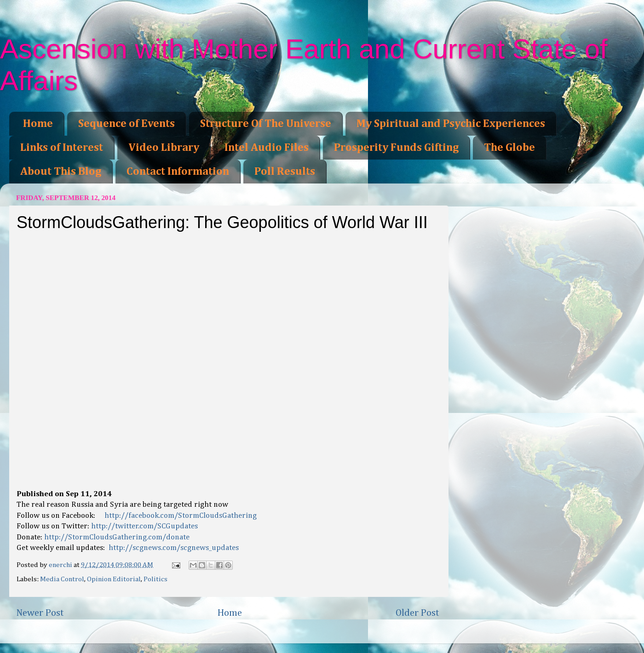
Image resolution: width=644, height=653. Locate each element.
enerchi (61, 565)
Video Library (164, 148)
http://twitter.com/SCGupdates (144, 526)
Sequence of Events (126, 124)
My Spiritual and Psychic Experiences (451, 124)
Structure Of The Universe (266, 124)
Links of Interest (62, 148)
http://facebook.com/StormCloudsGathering (181, 516)
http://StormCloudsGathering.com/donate (117, 537)
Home (38, 124)
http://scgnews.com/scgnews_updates (174, 548)
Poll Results (285, 172)
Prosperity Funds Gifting (396, 148)
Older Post (417, 613)
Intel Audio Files (267, 148)
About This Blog (61, 172)
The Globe (509, 148)
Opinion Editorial (114, 579)
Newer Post (40, 613)
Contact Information (178, 172)
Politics (155, 579)
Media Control (62, 579)
